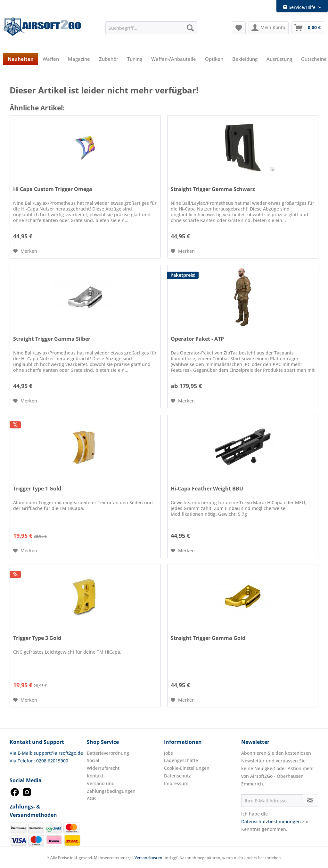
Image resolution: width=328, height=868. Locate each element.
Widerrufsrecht (103, 768)
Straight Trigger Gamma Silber (52, 339)
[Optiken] (214, 59)
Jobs (168, 753)
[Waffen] (51, 59)
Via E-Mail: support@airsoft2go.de (46, 753)
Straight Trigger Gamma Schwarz (213, 189)
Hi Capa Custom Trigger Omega (53, 189)
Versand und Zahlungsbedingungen (111, 787)
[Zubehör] (109, 59)
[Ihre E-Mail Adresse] (272, 800)
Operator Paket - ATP (197, 339)
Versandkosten (148, 858)
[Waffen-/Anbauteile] (174, 59)
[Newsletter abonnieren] (310, 800)
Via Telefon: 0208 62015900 (39, 761)
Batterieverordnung (108, 753)
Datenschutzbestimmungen (271, 821)
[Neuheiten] (21, 59)
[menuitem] (151, 28)
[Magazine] (79, 59)
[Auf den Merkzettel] (25, 251)
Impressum (176, 783)
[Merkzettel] (239, 28)
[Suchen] (190, 28)
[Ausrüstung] (279, 59)
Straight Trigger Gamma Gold (208, 638)
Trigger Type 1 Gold (37, 489)
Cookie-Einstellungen (187, 768)
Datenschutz (177, 776)
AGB (91, 798)
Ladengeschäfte (181, 760)
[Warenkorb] (308, 28)
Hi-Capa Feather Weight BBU (207, 489)
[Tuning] (135, 59)
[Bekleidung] (245, 59)
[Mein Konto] (269, 28)
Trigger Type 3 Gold (37, 638)
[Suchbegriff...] (151, 28)
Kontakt (95, 776)
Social (93, 760)
